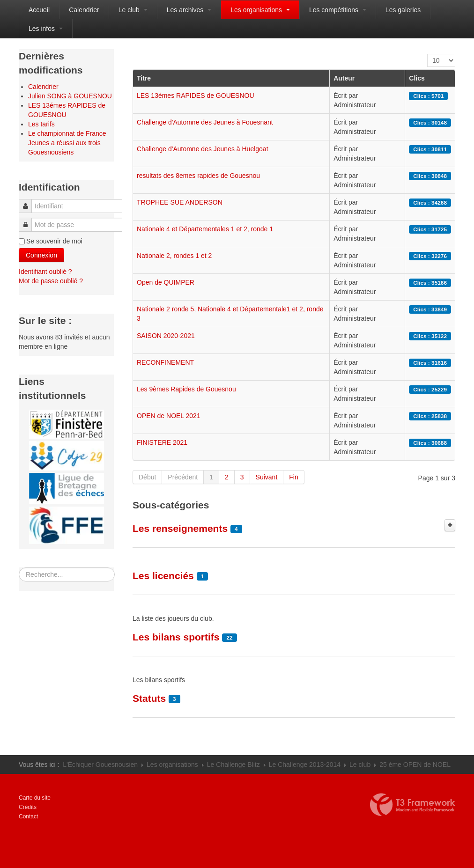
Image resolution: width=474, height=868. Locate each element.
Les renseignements (180, 528)
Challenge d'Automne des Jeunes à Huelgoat (203, 149)
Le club (133, 10)
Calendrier (84, 10)
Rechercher (19, 568)
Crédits (28, 807)
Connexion (41, 255)
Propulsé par (413, 805)
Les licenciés (163, 576)
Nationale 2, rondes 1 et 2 (174, 256)
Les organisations (260, 10)
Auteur (344, 78)
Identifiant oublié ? (45, 272)
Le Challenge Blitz (233, 765)
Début (147, 477)
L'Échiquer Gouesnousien (100, 765)
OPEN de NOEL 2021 (169, 416)
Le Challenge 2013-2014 (305, 765)
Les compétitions (338, 10)
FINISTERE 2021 (162, 442)
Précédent (183, 477)
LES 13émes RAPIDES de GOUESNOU (196, 96)
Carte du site (35, 798)
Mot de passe (28, 220)
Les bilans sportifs (176, 637)
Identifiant (28, 202)
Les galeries (403, 10)
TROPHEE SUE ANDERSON (180, 202)
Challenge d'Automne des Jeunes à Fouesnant (205, 122)
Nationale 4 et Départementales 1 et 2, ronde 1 (205, 229)
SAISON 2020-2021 (166, 336)
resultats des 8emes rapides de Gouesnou (198, 176)
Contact (28, 817)
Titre (144, 78)
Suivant (267, 477)
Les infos (46, 29)
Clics (417, 78)
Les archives (189, 10)
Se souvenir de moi (54, 241)
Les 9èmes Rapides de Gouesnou (186, 389)
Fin (293, 477)
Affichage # (427, 54)
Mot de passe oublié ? (51, 281)
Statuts (149, 698)
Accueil (39, 10)
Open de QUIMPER (166, 282)
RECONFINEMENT (165, 362)
